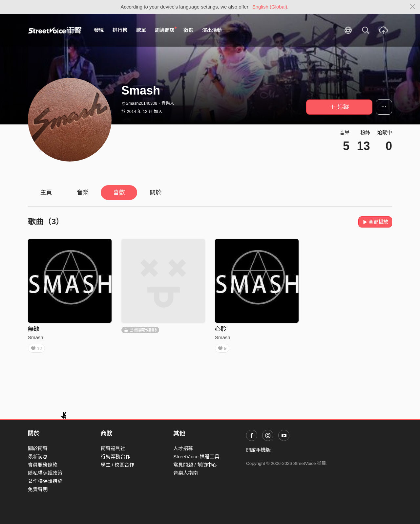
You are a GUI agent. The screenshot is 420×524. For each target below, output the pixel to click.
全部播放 (375, 222)
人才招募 (183, 448)
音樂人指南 (186, 473)
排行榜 (120, 30)
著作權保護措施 (45, 481)
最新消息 (38, 457)
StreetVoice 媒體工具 (196, 457)
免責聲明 (38, 489)
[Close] (413, 7)
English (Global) (270, 7)
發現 (99, 30)
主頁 (46, 192)
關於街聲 (38, 448)
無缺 (34, 329)
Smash (36, 337)
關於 (156, 192)
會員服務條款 (43, 465)
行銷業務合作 (115, 457)
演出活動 (212, 30)
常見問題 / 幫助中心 (195, 465)
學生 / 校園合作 (118, 465)
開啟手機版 (258, 450)
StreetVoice (55, 30)
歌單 (141, 30)
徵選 (188, 30)
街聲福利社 (113, 448)
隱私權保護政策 (45, 473)
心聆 (221, 329)
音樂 (83, 192)
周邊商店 (166, 30)
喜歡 (119, 192)
